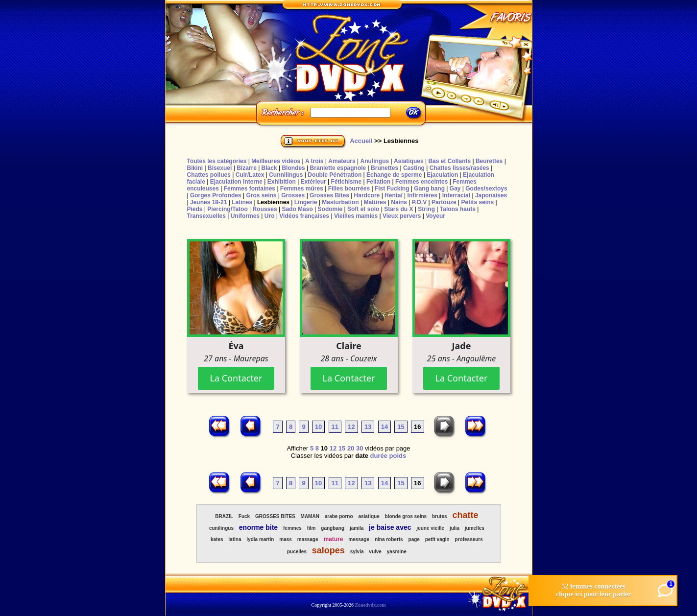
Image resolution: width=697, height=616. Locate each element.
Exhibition (282, 182)
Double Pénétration (335, 175)
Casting (414, 168)
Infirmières (422, 195)
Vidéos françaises (304, 216)
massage (308, 539)
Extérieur (313, 182)
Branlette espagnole (338, 168)
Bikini (195, 168)
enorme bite (258, 527)
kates (217, 539)
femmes (292, 528)
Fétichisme (346, 182)
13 (368, 427)
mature (333, 539)
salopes (328, 550)
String (426, 209)
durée (379, 456)
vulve (375, 552)
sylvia (357, 552)
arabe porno (339, 516)
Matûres (375, 202)
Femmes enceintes (421, 182)
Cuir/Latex (250, 175)
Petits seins (477, 202)
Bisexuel (220, 168)
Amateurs (342, 161)
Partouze (444, 202)
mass (286, 539)
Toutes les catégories (217, 161)
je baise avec (390, 527)
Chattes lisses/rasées (459, 168)
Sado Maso (297, 209)
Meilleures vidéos (276, 161)
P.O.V (419, 202)
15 (401, 427)
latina (235, 539)
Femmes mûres (302, 189)
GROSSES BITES (275, 516)
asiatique (369, 516)
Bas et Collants (449, 161)
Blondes (293, 168)
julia (455, 528)
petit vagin (437, 539)
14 (385, 427)
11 (335, 427)
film (312, 528)
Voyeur (435, 216)
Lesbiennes (273, 202)
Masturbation (340, 202)
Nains (399, 202)
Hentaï (394, 195)
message (359, 539)
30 (360, 448)
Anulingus (374, 161)
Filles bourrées (349, 189)
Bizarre (247, 168)
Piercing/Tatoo (227, 209)
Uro (270, 216)
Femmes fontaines (250, 189)
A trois (314, 161)
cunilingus (221, 528)
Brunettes (385, 168)
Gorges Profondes (216, 195)
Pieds (195, 209)
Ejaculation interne (236, 182)
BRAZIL (224, 516)
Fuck (244, 516)
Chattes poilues (209, 175)
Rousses (265, 209)
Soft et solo (363, 209)
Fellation (378, 182)
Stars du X (398, 209)
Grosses (293, 195)
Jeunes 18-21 (208, 202)
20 (351, 448)
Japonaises (491, 195)
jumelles (475, 528)
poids (398, 456)
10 (318, 427)
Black (269, 168)
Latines (242, 202)
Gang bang (429, 189)
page (414, 539)
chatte (465, 515)
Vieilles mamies (356, 216)
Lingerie (306, 202)
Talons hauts (458, 209)
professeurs (469, 539)
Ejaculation (442, 175)
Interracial (456, 195)
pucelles (297, 552)
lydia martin (260, 539)
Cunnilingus (286, 175)
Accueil (361, 141)
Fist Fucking (392, 189)
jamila (357, 528)
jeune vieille (430, 528)
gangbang (333, 528)
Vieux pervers (402, 216)
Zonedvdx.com (370, 605)
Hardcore (367, 195)
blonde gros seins (406, 516)
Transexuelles (206, 216)
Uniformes (245, 216)
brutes (440, 516)
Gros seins (261, 195)
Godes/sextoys (486, 189)
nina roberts (389, 539)
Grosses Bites (329, 195)
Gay (455, 189)
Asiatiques (409, 161)
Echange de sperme (394, 175)
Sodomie (330, 209)
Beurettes (489, 161)
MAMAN (310, 516)
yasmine (397, 552)
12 (351, 427)
